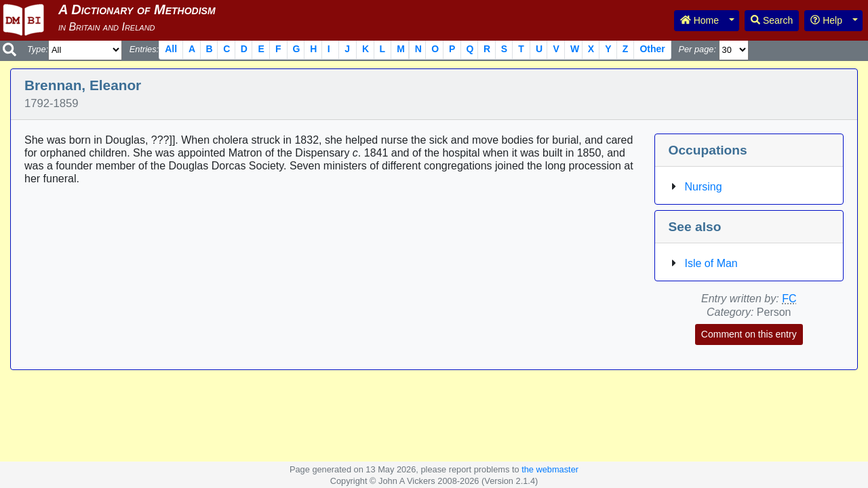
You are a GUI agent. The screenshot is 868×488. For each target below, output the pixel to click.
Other (652, 49)
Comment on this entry (749, 334)
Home (699, 20)
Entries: (144, 49)
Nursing (704, 187)
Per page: (697, 49)
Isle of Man (711, 263)
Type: (38, 49)
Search (772, 20)
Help (826, 20)
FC (789, 299)
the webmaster (550, 469)
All (171, 49)
